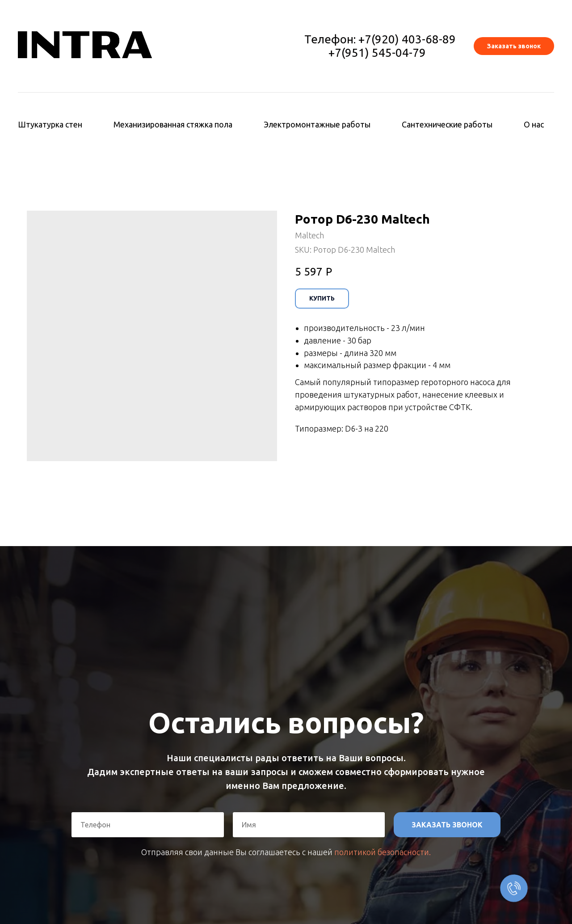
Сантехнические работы (447, 124)
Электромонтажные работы (317, 124)
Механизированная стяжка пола (173, 124)
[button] (514, 46)
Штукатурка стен (50, 124)
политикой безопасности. (383, 852)
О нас (534, 124)
